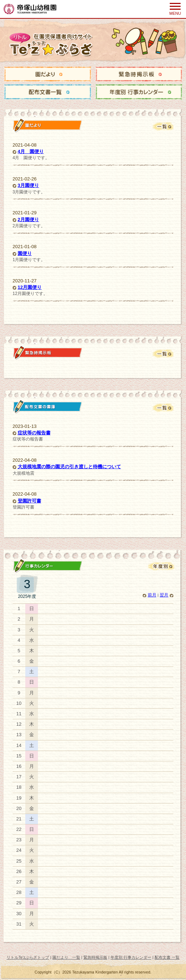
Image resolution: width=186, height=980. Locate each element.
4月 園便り (31, 151)
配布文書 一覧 (167, 957)
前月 (152, 595)
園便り (25, 253)
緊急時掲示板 (95, 957)
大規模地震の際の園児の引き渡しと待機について (69, 467)
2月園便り (28, 220)
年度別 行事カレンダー (131, 957)
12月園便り (30, 287)
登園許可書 (29, 501)
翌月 (164, 595)
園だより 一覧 (66, 957)
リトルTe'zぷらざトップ (28, 957)
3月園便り (28, 185)
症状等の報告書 (34, 433)
